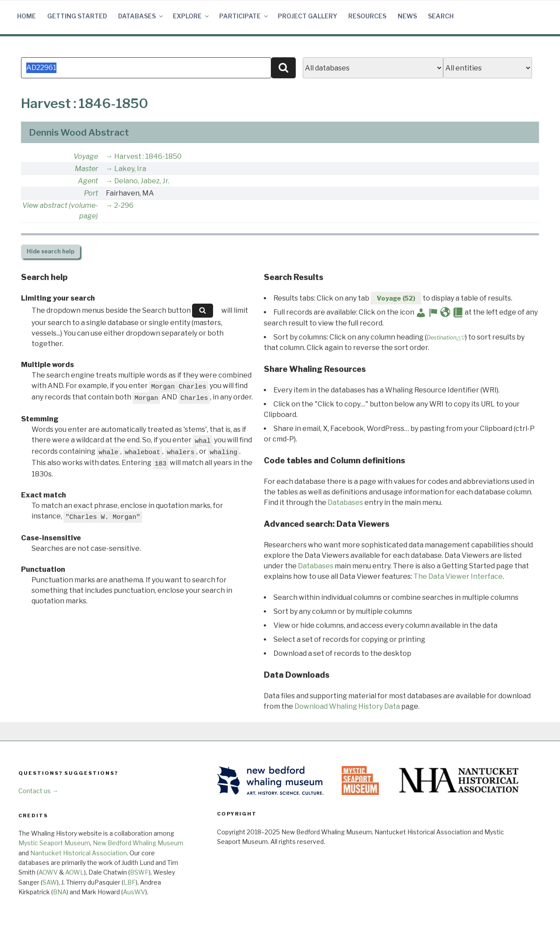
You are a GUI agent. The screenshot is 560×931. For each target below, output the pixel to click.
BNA (60, 892)
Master (86, 169)
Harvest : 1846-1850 (148, 156)
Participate (244, 16)
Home (26, 16)
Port (91, 193)
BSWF (139, 872)
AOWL (75, 872)
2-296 (124, 205)
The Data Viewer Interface (458, 576)
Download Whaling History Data (347, 706)
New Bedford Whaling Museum (138, 843)
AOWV (48, 872)
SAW (50, 882)
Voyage (86, 156)
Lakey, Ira (130, 169)
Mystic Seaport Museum (54, 843)
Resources (367, 16)
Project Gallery (308, 16)
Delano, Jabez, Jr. (142, 181)
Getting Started (77, 16)
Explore (191, 16)
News (407, 16)
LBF (129, 882)
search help (51, 251)
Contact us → (38, 791)
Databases (141, 16)
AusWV (134, 892)
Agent (88, 181)
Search (441, 16)
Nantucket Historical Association (79, 853)
